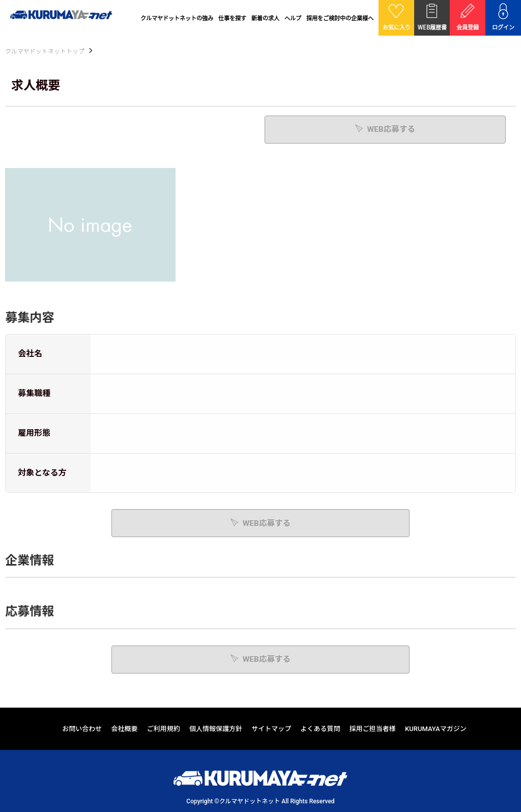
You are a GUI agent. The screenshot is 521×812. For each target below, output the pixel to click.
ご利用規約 (164, 728)
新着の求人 (265, 18)
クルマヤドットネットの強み (177, 18)
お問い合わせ (82, 728)
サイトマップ (271, 728)
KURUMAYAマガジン (436, 728)
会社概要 (125, 728)
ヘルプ (293, 18)
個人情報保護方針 (216, 728)
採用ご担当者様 (373, 728)
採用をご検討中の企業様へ (340, 18)
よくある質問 (321, 728)
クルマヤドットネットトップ (45, 51)
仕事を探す (232, 18)
